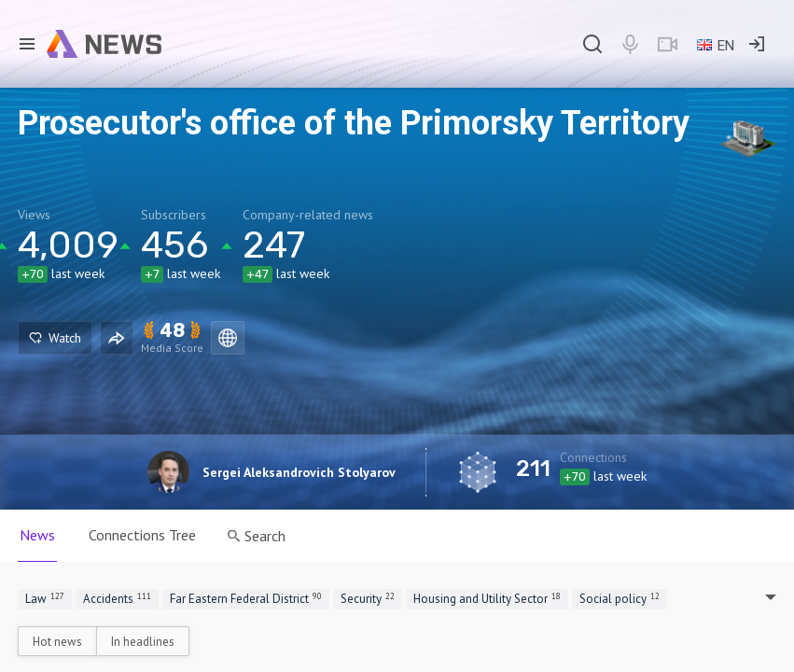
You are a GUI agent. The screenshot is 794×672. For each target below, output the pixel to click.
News (37, 535)
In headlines (143, 642)
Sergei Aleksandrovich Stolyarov (299, 472)
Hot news (57, 642)
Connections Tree (142, 535)
